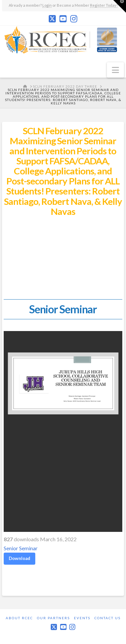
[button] (115, 70)
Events (82, 618)
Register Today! (104, 5)
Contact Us (108, 618)
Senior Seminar (21, 548)
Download (19, 558)
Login (47, 5)
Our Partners (53, 618)
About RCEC (19, 618)
